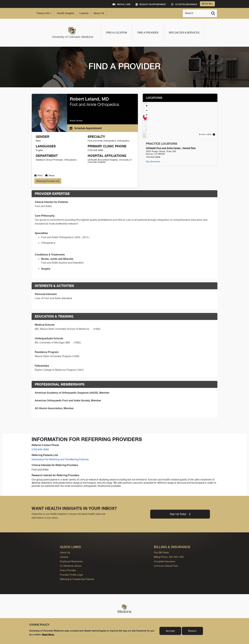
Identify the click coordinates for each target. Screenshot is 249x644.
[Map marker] (180, 118)
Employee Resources (71, 561)
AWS (203, 134)
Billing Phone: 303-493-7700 (169, 557)
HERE (209, 134)
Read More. (48, 634)
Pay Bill (207, 4)
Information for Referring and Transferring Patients (60, 459)
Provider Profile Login (71, 575)
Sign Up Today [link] (180, 514)
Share (50, 175)
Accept (170, 631)
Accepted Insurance (165, 561)
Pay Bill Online (161, 552)
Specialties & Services (184, 33)
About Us (99, 13)
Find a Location (116, 33)
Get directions (153, 161)
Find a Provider (148, 33)
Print (38, 175)
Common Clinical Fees (166, 566)
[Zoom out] (147, 110)
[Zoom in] (147, 106)
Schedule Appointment (86, 128)
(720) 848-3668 (40, 449)
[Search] (213, 13)
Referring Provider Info (48, 181)
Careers (84, 13)
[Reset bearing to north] (147, 115)
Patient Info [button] (43, 13)
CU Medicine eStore (71, 566)
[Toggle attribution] (214, 134)
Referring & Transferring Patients (77, 579)
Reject (192, 631)
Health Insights (65, 13)
